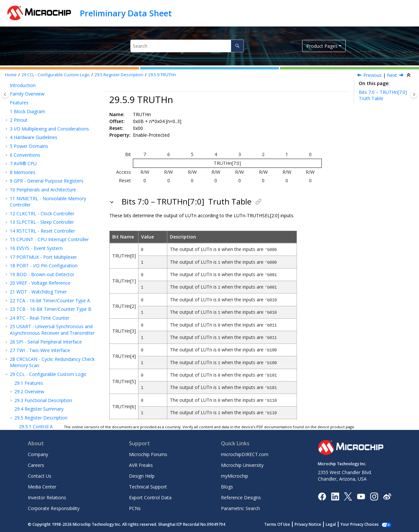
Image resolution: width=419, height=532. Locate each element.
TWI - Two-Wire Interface (40, 167)
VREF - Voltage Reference (40, 99)
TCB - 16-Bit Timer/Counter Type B (51, 125)
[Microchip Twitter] (348, 496)
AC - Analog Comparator (39, 321)
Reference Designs (241, 497)
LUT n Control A (43, 286)
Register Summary (39, 225)
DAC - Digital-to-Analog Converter (49, 338)
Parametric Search (240, 508)
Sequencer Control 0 (47, 251)
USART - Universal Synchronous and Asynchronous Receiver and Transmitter (52, 146)
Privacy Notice (315, 524)
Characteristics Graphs (37, 380)
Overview (29, 208)
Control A (36, 243)
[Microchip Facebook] (322, 496)
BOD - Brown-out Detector (42, 91)
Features (29, 199)
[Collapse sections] (409, 75)
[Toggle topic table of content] (414, 94)
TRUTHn (162, 75)
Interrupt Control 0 (46, 269)
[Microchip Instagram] (374, 496)
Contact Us (40, 476)
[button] (7, 91)
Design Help (142, 476)
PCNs (135, 508)
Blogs (227, 487)
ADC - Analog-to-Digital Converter (49, 330)
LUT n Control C (43, 304)
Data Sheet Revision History (43, 406)
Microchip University (242, 465)
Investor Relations (47, 497)
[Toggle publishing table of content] (5, 94)
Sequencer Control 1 (47, 260)
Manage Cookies (363, 524)
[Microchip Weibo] (387, 496)
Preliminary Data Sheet (126, 13)
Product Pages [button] (322, 46)
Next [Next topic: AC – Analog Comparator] (392, 75)
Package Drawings (33, 397)
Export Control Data (150, 497)
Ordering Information (36, 389)
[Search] (237, 46)
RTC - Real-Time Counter (40, 134)
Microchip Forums (148, 454)
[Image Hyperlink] (361, 496)
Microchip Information (33, 414)
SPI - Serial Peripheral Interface (46, 158)
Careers (36, 465)
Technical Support (148, 487)
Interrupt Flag (40, 278)
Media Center (42, 487)
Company (38, 454)
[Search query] (187, 46)
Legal (338, 524)
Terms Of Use (284, 524)
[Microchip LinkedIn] (335, 496)
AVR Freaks (141, 465)
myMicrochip (235, 476)
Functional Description (43, 217)
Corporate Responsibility (54, 508)
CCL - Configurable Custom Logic (56, 75)
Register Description (119, 75)
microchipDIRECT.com (245, 454)
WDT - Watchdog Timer (38, 108)
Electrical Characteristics (39, 371)
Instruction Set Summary (39, 362)
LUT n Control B (43, 295)
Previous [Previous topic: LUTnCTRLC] (373, 75)
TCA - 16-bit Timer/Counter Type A (50, 117)
